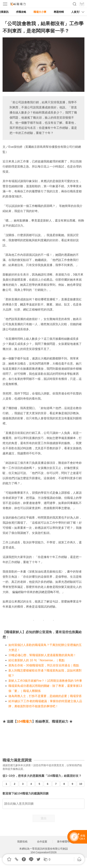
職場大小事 (40, 12)
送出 (44, 818)
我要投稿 (22, 842)
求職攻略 (21, 12)
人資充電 (76, 12)
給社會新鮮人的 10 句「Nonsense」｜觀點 (37, 660)
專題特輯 (59, 12)
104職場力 (24, 721)
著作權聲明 (63, 842)
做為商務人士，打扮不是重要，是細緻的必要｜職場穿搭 (45, 696)
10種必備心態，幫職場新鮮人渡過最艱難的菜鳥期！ (42, 655)
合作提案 (42, 842)
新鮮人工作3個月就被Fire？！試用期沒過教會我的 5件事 (45, 681)
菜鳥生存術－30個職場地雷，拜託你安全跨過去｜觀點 (44, 665)
